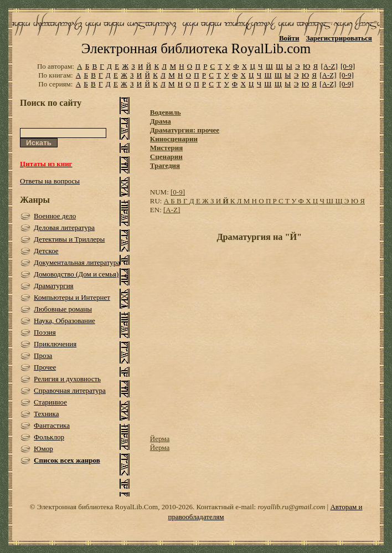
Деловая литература (64, 227)
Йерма (160, 439)
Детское (46, 251)
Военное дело (55, 216)
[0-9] (348, 66)
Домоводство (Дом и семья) (76, 274)
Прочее (45, 367)
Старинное (50, 402)
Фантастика (52, 425)
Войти (289, 38)
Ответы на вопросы (50, 181)
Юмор (43, 449)
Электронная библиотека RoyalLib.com (196, 48)
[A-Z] (329, 66)
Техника (46, 414)
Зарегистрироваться (339, 38)
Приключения (55, 344)
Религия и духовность (67, 379)
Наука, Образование (65, 321)
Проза (43, 355)
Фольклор (49, 437)
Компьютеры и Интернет (72, 297)
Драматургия (54, 286)
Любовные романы (63, 309)
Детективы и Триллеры (69, 239)
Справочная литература (70, 390)
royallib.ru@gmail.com (291, 507)
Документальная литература (77, 262)
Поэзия (45, 332)
